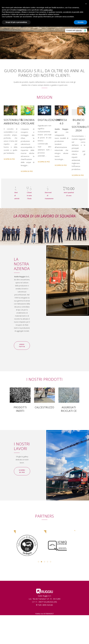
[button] (86, 4)
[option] (29, 539)
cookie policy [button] (48, 10)
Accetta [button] (80, 22)
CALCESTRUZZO (44, 407)
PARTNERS (45, 516)
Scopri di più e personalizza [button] (16, 22)
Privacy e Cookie (45, 623)
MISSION (45, 97)
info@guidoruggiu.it (47, 620)
